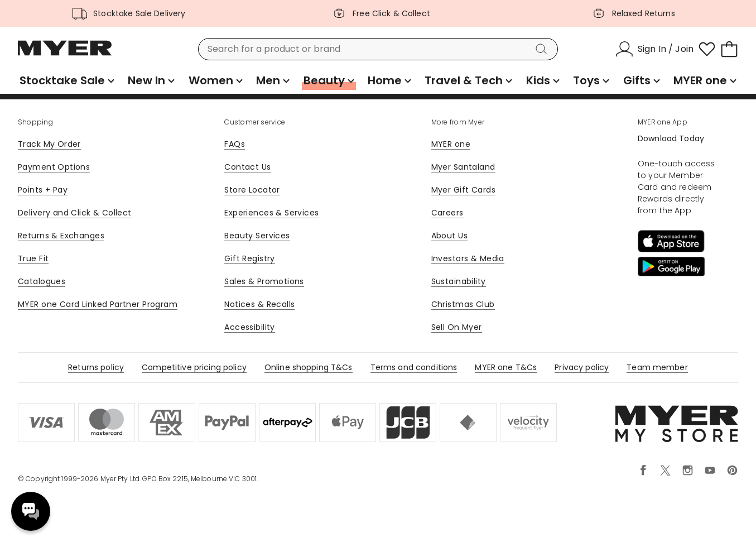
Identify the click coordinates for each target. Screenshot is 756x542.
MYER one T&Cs (506, 367)
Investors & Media (468, 258)
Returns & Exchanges (61, 236)
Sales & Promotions (264, 281)
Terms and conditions (414, 367)
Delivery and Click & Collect (75, 213)
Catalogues (42, 281)
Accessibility (249, 327)
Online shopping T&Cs (309, 367)
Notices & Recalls (259, 304)
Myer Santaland (463, 167)
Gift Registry (249, 258)
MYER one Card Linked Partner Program (98, 304)
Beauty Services (257, 236)
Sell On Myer (457, 327)
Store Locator (252, 190)
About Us (449, 236)
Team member (657, 367)
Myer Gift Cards (463, 190)
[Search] (543, 49)
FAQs (235, 144)
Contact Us (247, 167)
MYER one (451, 144)
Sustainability (459, 281)
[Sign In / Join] (654, 49)
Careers (447, 213)
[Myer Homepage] (65, 54)
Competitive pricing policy (194, 367)
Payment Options (54, 167)
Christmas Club (463, 304)
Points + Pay (43, 190)
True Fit (33, 258)
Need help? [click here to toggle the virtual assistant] (31, 511)
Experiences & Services (271, 213)
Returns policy (96, 367)
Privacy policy (582, 367)
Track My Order (49, 144)
